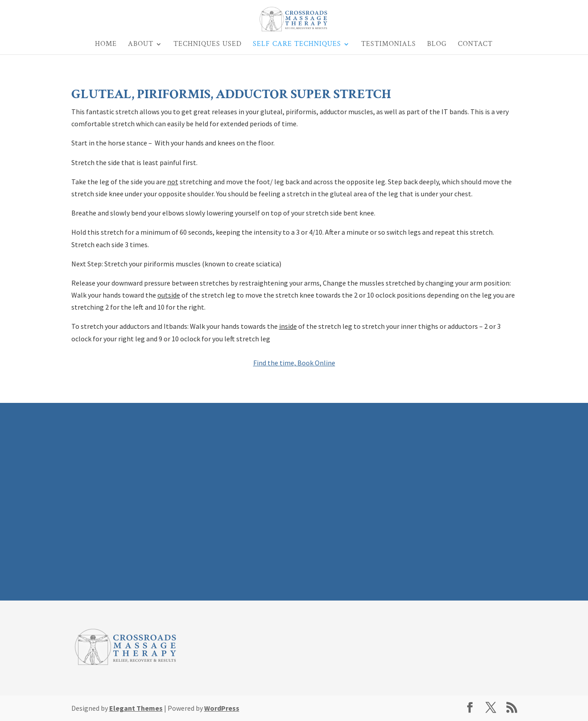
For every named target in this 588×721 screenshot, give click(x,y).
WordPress (222, 708)
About (141, 45)
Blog (437, 45)
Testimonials (389, 45)
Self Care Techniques (297, 45)
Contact (475, 45)
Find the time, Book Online (294, 363)
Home (106, 45)
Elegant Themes (136, 708)
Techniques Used (208, 45)
